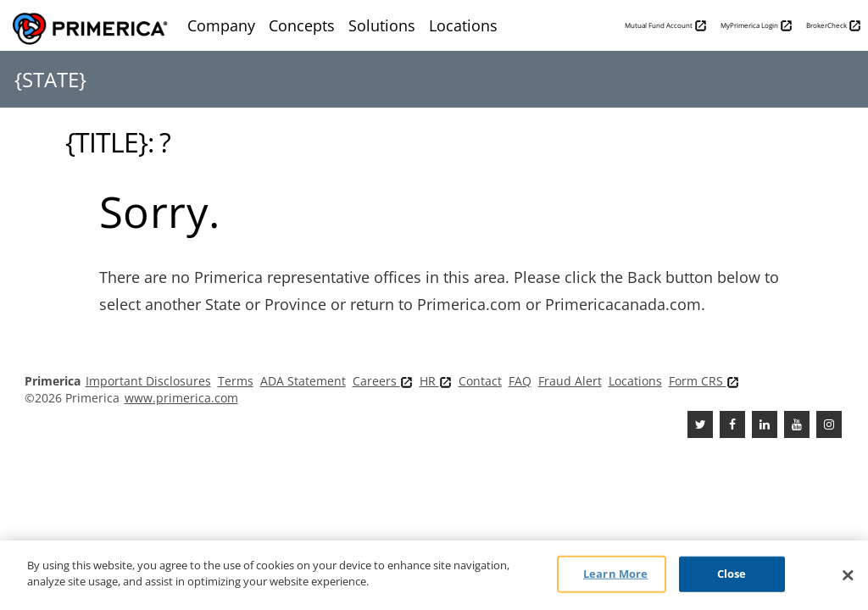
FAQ (520, 381)
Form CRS (704, 381)
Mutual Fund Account (666, 26)
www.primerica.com (181, 398)
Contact (480, 381)
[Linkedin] (765, 424)
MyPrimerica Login (757, 26)
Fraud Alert (570, 381)
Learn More (615, 574)
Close (732, 574)
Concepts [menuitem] (302, 25)
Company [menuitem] (221, 25)
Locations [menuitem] (463, 25)
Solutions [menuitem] (382, 25)
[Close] (848, 575)
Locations (635, 381)
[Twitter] (700, 424)
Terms (236, 381)
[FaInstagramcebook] (829, 424)
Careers (383, 381)
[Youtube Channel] (797, 424)
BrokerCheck (834, 26)
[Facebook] (732, 424)
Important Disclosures (148, 381)
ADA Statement (303, 381)
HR (436, 381)
